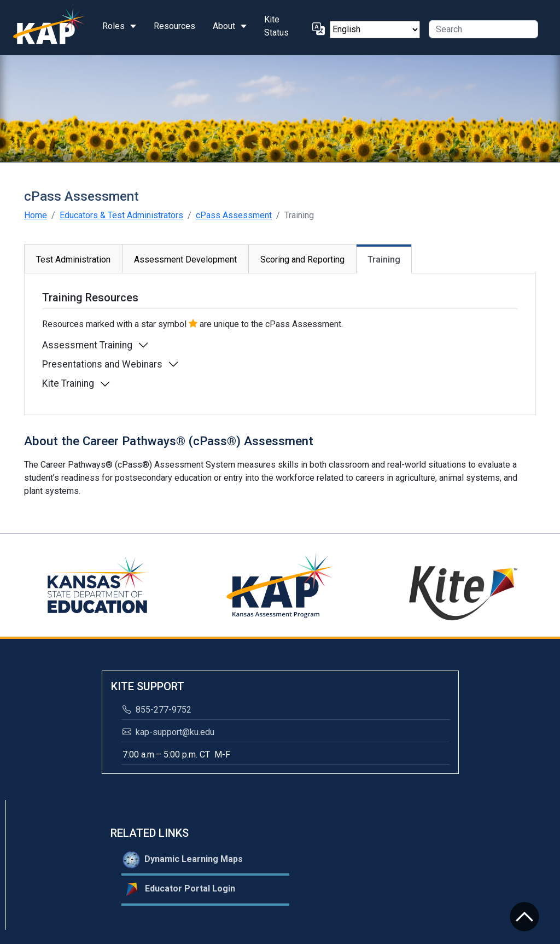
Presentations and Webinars (102, 364)
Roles (113, 26)
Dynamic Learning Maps (183, 860)
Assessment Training (87, 345)
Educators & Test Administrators (121, 215)
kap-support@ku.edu (168, 732)
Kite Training (68, 383)
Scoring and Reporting (302, 260)
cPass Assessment (234, 215)
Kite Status (276, 26)
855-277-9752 (157, 710)
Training (384, 260)
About (224, 26)
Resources (174, 26)
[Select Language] (375, 30)
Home (36, 215)
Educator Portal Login (179, 889)
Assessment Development (185, 260)
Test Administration (73, 260)
